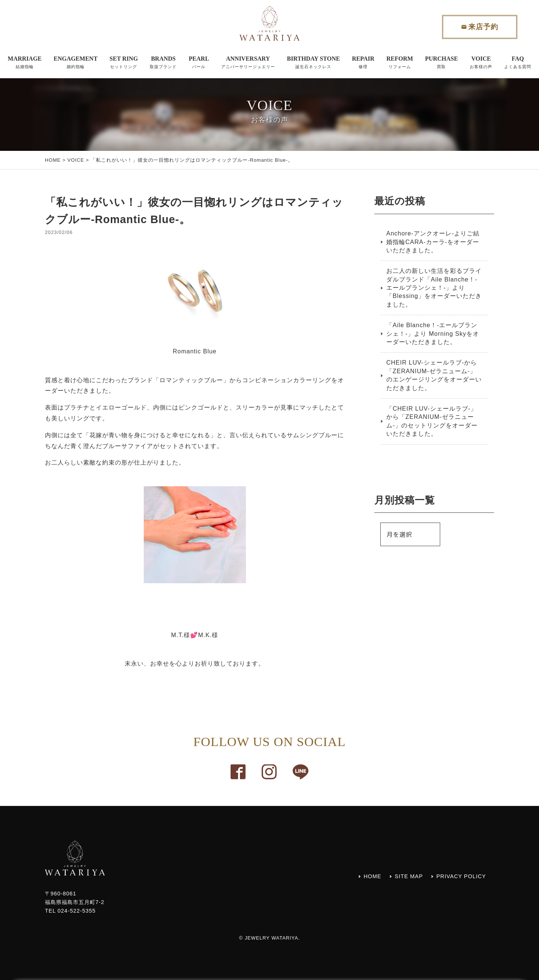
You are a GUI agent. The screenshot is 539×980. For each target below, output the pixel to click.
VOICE (76, 160)
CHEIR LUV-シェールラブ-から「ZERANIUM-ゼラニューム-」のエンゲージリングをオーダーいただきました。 (434, 375)
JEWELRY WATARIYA (272, 938)
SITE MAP (409, 876)
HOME (53, 160)
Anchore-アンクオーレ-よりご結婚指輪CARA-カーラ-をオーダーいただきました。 (433, 242)
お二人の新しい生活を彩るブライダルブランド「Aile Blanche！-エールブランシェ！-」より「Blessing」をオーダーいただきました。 (434, 288)
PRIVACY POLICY (461, 876)
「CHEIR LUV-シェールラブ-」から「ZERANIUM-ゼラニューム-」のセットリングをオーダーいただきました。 (432, 421)
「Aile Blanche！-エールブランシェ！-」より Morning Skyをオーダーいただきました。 (433, 334)
